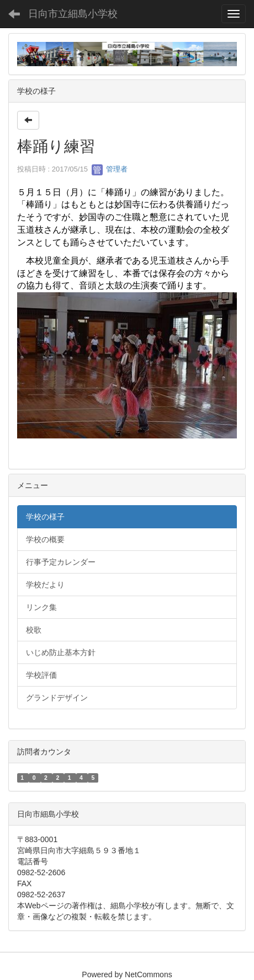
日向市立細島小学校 (73, 14)
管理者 (110, 169)
